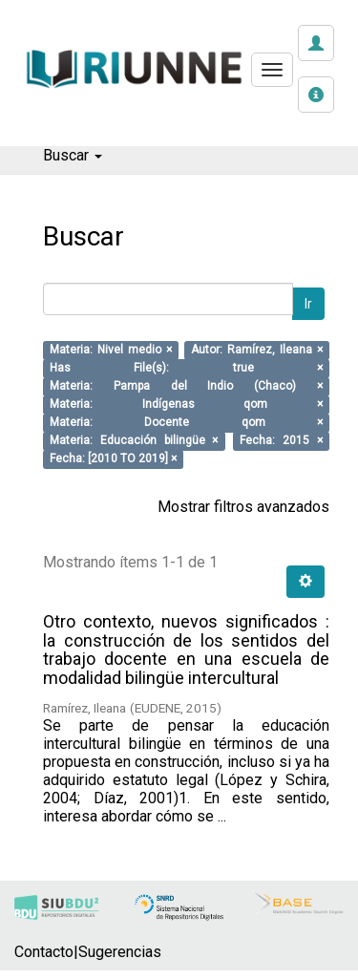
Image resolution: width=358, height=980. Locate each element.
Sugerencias (120, 952)
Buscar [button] (73, 155)
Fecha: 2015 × (281, 441)
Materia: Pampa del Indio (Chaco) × (186, 387)
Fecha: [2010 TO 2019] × (113, 459)
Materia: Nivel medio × (111, 351)
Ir (308, 304)
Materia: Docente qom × (186, 423)
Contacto (44, 952)
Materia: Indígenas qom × (186, 405)
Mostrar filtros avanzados (243, 507)
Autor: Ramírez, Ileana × (257, 351)
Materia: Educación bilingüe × (134, 441)
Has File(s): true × (186, 369)
